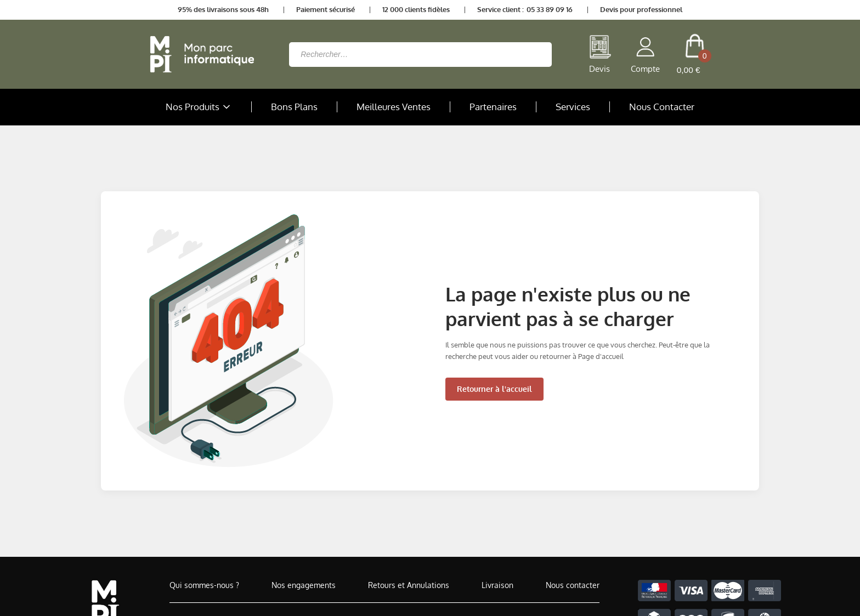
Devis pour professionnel (641, 9)
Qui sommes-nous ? (204, 585)
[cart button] (695, 54)
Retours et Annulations (409, 585)
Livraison (497, 585)
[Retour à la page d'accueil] (199, 54)
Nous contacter (573, 585)
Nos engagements (304, 585)
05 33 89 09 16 (550, 9)
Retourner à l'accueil (494, 389)
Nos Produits (199, 107)
